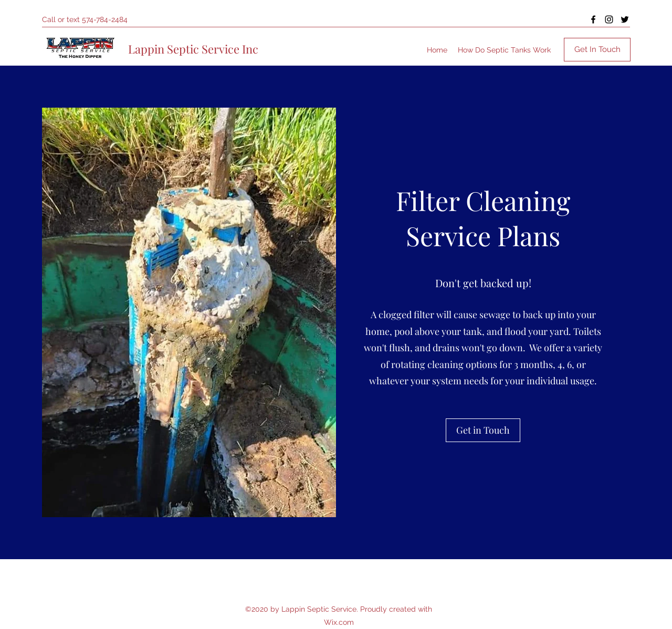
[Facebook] (593, 19)
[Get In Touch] (597, 50)
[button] (483, 430)
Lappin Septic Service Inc (193, 49)
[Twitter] (625, 19)
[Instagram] (609, 19)
